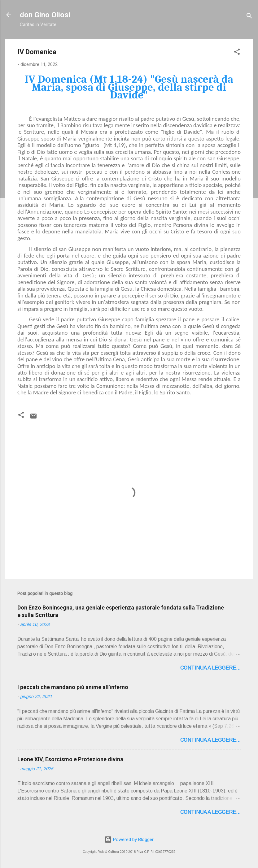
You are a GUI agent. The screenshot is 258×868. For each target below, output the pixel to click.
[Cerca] (249, 17)
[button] (237, 53)
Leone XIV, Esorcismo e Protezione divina (70, 759)
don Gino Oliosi (45, 15)
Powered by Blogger (129, 840)
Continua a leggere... (210, 668)
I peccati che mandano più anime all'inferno (73, 687)
